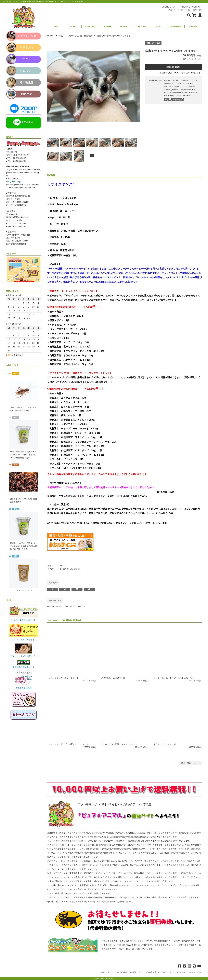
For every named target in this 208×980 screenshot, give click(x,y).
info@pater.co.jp (14, 182)
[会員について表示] (199, 15)
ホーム (56, 27)
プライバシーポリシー (178, 972)
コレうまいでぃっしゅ (24, 590)
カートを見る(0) (183, 73)
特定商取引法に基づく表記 (156, 972)
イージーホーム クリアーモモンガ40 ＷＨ (174, 678)
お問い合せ (193, 27)
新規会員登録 (176, 27)
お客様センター (106, 972)
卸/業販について (137, 972)
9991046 (51, 607)
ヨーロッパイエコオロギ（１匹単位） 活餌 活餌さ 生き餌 (23, 409)
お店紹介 (73, 27)
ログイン (159, 27)
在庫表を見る (167, 73)
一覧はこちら (191, 763)
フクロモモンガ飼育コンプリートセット (119, 744)
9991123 (73, 607)
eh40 (58, 607)
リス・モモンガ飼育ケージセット (64, 678)
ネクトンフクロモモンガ (165, 744)
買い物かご (125, 27)
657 (79, 607)
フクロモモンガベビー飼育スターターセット (69, 744)
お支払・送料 (90, 27)
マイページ (142, 27)
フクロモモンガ (75, 36)
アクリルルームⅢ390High (113, 678)
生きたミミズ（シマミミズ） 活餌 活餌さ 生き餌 (23, 500)
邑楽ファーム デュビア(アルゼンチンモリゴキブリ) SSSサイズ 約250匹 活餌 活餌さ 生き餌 (23, 455)
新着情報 (107, 27)
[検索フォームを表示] (189, 15)
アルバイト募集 (121, 972)
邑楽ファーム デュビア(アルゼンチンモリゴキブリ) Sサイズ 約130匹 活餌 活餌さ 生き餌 (23, 546)
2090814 (64, 607)
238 (84, 607)
